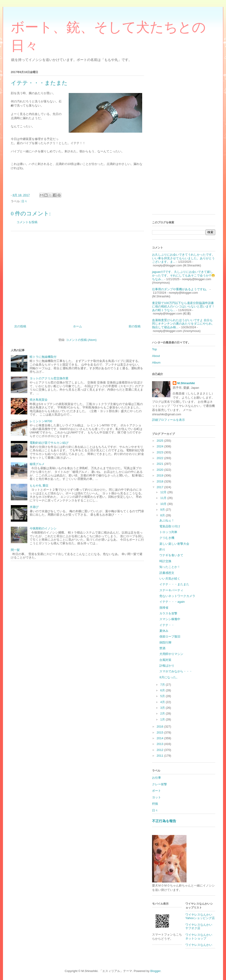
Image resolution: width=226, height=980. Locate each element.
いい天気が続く (170, 579)
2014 (160, 738)
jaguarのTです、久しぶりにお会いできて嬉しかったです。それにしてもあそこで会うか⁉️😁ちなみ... (184, 275)
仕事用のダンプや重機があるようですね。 (180, 289)
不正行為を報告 (164, 821)
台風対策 (165, 660)
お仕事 (157, 778)
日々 (24, 201)
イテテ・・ (167, 625)
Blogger (155, 971)
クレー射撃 (160, 784)
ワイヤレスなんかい (199, 945)
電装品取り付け (170, 526)
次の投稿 (20, 326)
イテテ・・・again (172, 602)
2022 (160, 458)
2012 (160, 750)
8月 (163, 515)
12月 (164, 492)
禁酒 (162, 648)
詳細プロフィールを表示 (168, 420)
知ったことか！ (170, 567)
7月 (163, 685)
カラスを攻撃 (168, 613)
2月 (163, 713)
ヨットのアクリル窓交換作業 (49, 378)
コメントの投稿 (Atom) (81, 340)
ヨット (157, 797)
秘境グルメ (37, 464)
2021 (160, 464)
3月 (163, 708)
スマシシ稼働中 (170, 619)
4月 (163, 702)
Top (154, 349)
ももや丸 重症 (39, 486)
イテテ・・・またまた (174, 584)
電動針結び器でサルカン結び (49, 443)
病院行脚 (165, 642)
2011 (160, 756)
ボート (157, 791)
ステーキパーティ (171, 590)
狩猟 (155, 804)
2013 (160, 744)
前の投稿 (135, 326)
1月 (163, 719)
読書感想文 (167, 573)
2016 (160, 727)
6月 (163, 690)
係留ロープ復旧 (170, 636)
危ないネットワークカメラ (177, 596)
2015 (160, 732)
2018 (160, 481)
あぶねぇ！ (167, 520)
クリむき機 (167, 538)
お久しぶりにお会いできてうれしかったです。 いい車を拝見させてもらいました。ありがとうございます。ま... (183, 258)
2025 (160, 441)
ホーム (78, 326)
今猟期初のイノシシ (43, 528)
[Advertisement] (77, 276)
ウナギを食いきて (171, 555)
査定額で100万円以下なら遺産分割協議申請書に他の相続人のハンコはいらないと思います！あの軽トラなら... (183, 307)
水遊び (34, 507)
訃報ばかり (167, 666)
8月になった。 (169, 677)
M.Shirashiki (186, 383)
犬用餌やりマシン (171, 654)
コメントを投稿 (27, 222)
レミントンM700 (41, 421)
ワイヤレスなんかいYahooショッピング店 (200, 916)
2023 (160, 452)
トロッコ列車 (168, 532)
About (156, 356)
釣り (162, 549)
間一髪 (15, 550)
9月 (163, 510)
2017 (160, 487)
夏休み (164, 631)
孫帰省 (164, 608)
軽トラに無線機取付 (43, 357)
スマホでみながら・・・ (176, 671)
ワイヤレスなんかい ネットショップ (200, 937)
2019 (160, 475)
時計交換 (165, 561)
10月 (164, 504)
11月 (164, 498)
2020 (160, 470)
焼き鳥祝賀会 (39, 400)
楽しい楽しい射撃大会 (174, 544)
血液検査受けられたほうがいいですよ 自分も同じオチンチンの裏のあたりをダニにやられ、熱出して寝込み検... (183, 324)
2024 (160, 446)
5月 (163, 696)
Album (156, 363)
